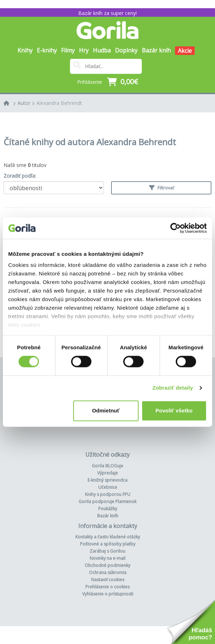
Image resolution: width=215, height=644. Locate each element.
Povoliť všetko (174, 410)
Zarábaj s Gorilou (107, 551)
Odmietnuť (106, 410)
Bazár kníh (156, 50)
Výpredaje (107, 473)
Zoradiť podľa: (20, 176)
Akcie (185, 51)
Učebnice (108, 487)
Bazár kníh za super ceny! (107, 13)
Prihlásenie (90, 82)
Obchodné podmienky (107, 565)
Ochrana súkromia (108, 572)
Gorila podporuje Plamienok (107, 501)
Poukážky (108, 509)
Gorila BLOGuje (107, 466)
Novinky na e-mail (107, 558)
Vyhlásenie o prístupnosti (108, 594)
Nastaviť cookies (108, 580)
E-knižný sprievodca (107, 480)
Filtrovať (161, 188)
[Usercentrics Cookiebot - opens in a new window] (176, 228)
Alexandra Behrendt (59, 103)
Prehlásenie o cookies (107, 587)
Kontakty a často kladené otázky (108, 537)
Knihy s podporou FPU (108, 494)
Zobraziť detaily (173, 388)
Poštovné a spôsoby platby (108, 544)
